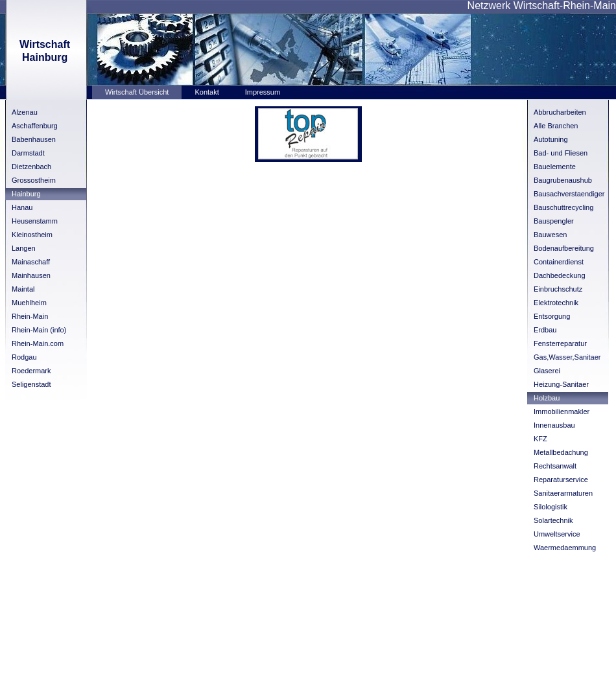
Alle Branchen (556, 126)
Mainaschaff (31, 262)
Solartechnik (553, 520)
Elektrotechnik (556, 303)
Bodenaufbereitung (564, 248)
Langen (24, 248)
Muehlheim (29, 303)
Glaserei (547, 371)
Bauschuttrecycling (563, 207)
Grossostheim (34, 180)
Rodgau (24, 357)
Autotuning (551, 139)
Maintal (23, 289)
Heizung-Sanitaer (561, 384)
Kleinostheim (32, 235)
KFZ (540, 439)
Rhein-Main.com (38, 343)
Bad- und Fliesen (561, 153)
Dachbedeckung (560, 275)
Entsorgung (552, 316)
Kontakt (207, 92)
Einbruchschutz (558, 289)
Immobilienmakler (562, 411)
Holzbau (547, 398)
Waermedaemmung (565, 548)
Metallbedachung (561, 452)
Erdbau (545, 330)
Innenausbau (554, 425)
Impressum (263, 92)
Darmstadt (28, 153)
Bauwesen (550, 235)
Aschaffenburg (35, 126)
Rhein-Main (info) (39, 330)
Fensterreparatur (560, 343)
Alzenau (25, 112)
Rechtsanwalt (555, 466)
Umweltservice (557, 534)
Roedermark (31, 371)
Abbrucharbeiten (560, 112)
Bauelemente (555, 167)
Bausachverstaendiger (569, 194)
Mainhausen (31, 275)
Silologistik (551, 507)
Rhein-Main (30, 316)
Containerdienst (559, 262)
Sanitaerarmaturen (563, 493)
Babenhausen (34, 139)
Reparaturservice (561, 480)
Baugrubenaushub (563, 180)
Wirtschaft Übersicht (137, 92)
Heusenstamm (35, 221)
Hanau (22, 207)
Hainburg (26, 194)
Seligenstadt (31, 384)
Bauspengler (554, 221)
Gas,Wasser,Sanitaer (567, 357)
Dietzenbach (31, 167)
